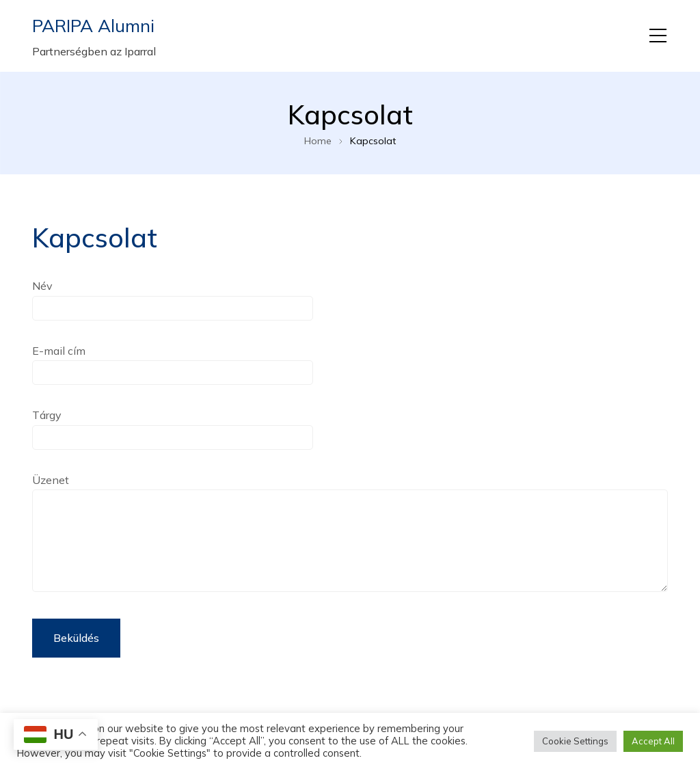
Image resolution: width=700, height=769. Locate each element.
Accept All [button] (653, 741)
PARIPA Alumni (93, 26)
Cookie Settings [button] (575, 741)
